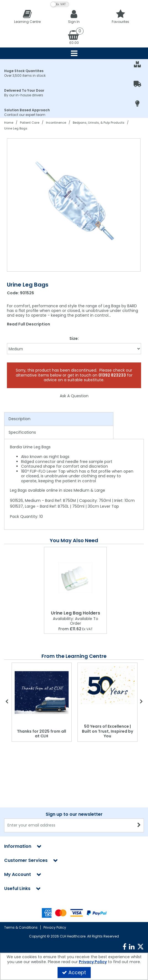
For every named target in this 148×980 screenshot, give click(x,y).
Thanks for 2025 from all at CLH (41, 734)
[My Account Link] (74, 16)
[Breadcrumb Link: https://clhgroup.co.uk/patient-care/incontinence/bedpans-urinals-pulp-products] (99, 122)
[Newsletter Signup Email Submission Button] (139, 771)
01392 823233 (112, 375)
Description (20, 419)
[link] (124, 947)
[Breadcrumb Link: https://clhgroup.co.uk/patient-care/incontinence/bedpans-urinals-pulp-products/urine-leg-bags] (16, 128)
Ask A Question (74, 396)
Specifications (22, 432)
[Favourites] (121, 16)
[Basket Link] (74, 37)
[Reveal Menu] (74, 53)
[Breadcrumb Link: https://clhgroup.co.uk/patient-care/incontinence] (56, 122)
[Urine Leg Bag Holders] (75, 578)
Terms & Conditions (21, 927)
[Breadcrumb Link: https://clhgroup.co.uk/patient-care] (30, 122)
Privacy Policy (55, 927)
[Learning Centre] (27, 16)
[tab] (59, 419)
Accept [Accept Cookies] (74, 972)
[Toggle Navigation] (74, 53)
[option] (74, 205)
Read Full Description (28, 324)
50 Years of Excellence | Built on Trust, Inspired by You (107, 731)
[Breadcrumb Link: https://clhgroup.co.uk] (9, 122)
